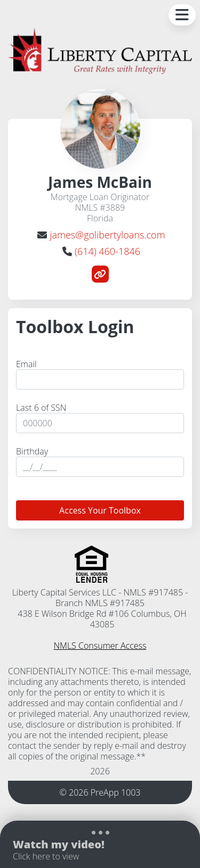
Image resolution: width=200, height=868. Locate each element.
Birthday (32, 451)
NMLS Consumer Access (100, 646)
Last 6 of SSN (41, 408)
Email (26, 364)
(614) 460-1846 (107, 251)
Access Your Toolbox (100, 510)
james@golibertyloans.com (107, 235)
